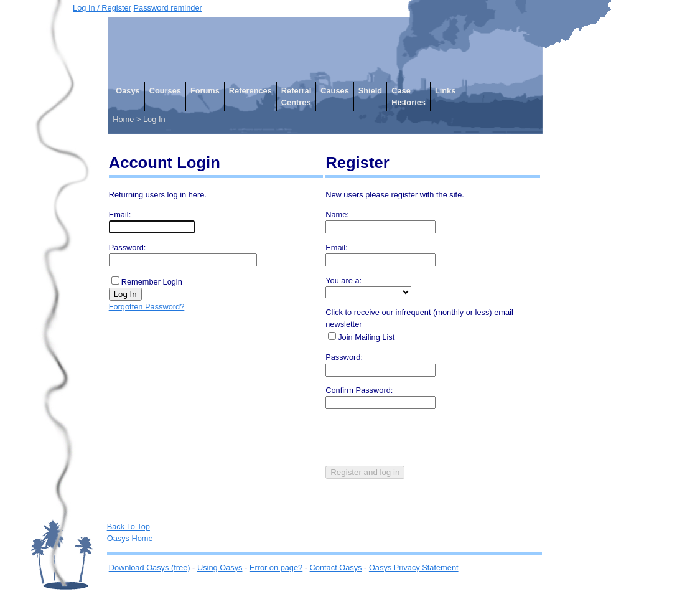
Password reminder (168, 8)
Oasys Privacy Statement (414, 568)
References (250, 91)
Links (445, 91)
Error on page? (276, 568)
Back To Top (128, 526)
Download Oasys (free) (150, 568)
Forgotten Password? (147, 307)
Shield (370, 91)
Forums (205, 91)
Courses (165, 91)
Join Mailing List (366, 337)
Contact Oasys (336, 568)
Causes (335, 91)
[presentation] (420, 441)
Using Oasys (220, 568)
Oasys (128, 91)
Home (123, 119)
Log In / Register (102, 8)
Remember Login (152, 282)
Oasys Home (130, 538)
